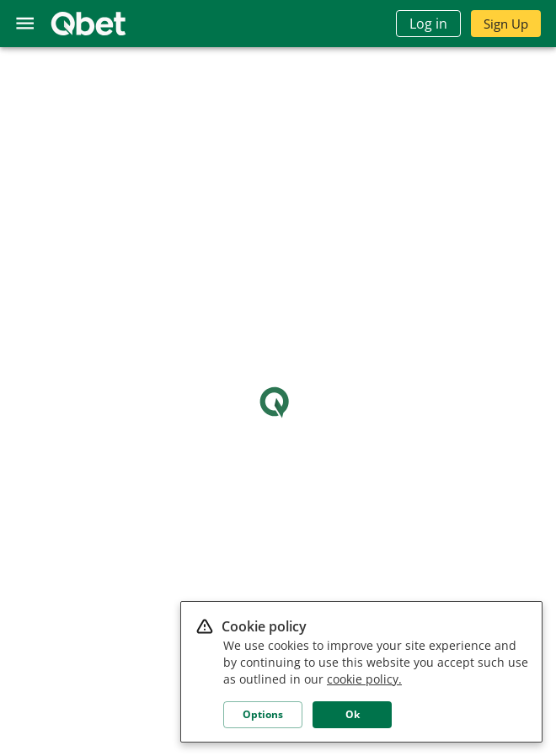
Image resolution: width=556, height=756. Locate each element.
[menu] (25, 23)
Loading (278, 402)
